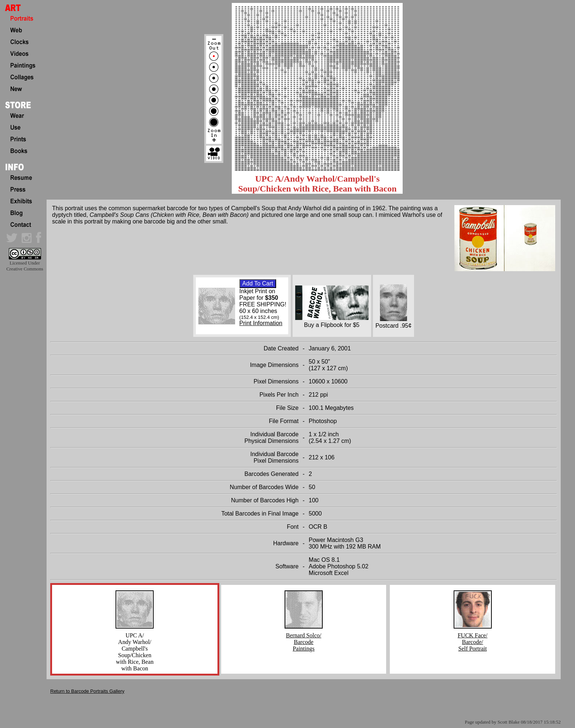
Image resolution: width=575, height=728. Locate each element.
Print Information (261, 323)
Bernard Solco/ (304, 635)
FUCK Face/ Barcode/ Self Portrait (473, 639)
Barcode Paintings (304, 645)
